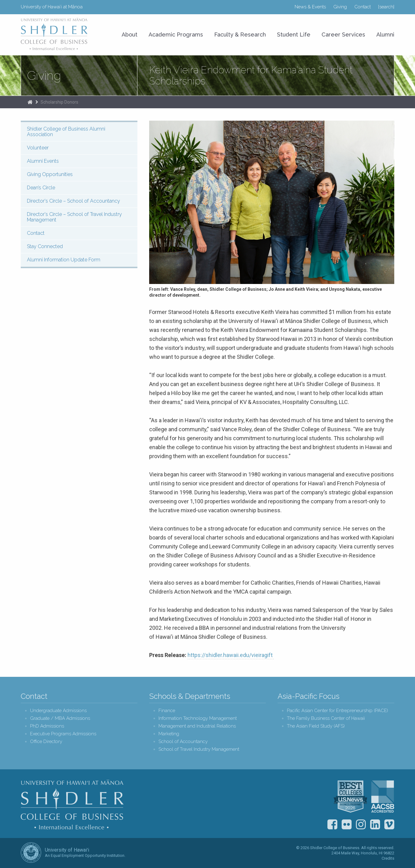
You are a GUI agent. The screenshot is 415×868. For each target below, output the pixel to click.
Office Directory (46, 742)
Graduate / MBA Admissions (60, 718)
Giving (340, 7)
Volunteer (38, 148)
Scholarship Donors (59, 102)
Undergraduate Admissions (58, 711)
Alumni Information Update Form (64, 260)
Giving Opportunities (50, 174)
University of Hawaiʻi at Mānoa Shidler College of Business (54, 34)
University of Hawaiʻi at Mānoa (52, 7)
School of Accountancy (183, 742)
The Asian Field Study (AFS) (316, 726)
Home (30, 102)
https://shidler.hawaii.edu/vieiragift (231, 655)
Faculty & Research (240, 34)
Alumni (385, 34)
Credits (388, 858)
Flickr (347, 824)
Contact (363, 7)
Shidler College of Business (72, 805)
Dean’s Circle (41, 188)
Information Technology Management (198, 718)
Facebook (332, 824)
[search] (386, 7)
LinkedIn (375, 824)
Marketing (169, 734)
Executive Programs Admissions (63, 734)
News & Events (310, 7)
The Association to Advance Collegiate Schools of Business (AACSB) (383, 797)
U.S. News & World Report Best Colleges (350, 797)
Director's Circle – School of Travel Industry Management (74, 217)
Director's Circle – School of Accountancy (73, 201)
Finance (167, 711)
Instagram (361, 824)
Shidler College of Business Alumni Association (66, 132)
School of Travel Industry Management (199, 749)
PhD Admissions (47, 726)
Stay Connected (45, 246)
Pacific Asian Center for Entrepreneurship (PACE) (337, 711)
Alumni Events (43, 161)
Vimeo (389, 824)
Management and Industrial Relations (197, 726)
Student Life (294, 34)
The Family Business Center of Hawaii (326, 718)
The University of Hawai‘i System (31, 853)
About (130, 34)
